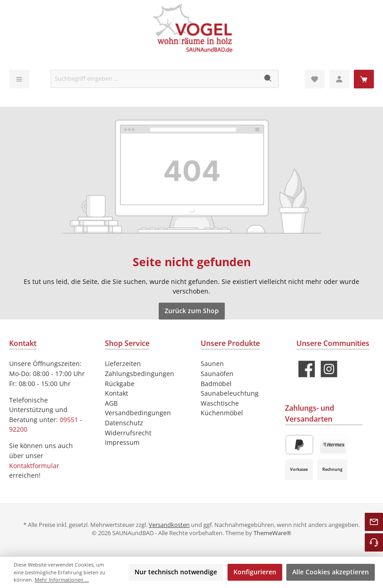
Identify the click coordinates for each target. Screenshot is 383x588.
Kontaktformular (34, 466)
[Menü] (19, 79)
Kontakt (116, 393)
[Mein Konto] (339, 79)
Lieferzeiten (123, 364)
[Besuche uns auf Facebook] (307, 369)
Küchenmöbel (222, 413)
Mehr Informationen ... (62, 580)
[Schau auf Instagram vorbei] (329, 369)
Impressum (122, 442)
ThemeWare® (272, 533)
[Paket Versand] (333, 445)
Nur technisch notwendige (176, 572)
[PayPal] (299, 445)
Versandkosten (169, 525)
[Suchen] (268, 79)
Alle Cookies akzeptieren (331, 572)
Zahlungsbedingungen (140, 374)
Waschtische (220, 403)
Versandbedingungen (138, 413)
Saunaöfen (217, 374)
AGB (111, 403)
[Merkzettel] (315, 79)
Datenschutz (124, 423)
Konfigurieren (255, 572)
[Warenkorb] (364, 79)
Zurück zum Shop (192, 311)
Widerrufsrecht (128, 433)
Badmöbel (216, 384)
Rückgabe (120, 384)
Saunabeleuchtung (230, 393)
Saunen (212, 364)
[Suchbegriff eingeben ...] (155, 79)
